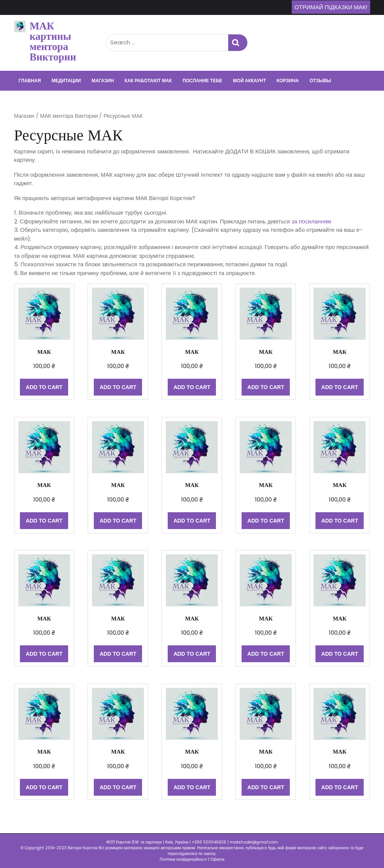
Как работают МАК (148, 81)
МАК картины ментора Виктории (53, 41)
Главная (30, 81)
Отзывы (320, 81)
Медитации (66, 81)
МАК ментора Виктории (69, 116)
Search (238, 43)
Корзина (288, 81)
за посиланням (311, 221)
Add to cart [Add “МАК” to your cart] (44, 387)
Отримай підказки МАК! (331, 7)
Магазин (103, 81)
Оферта (217, 859)
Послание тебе (203, 81)
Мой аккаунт (250, 81)
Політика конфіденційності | (185, 859)
